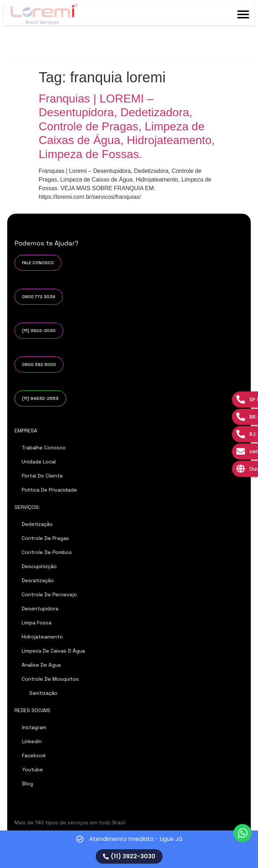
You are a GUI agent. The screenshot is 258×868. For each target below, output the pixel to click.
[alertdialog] (129, 849)
